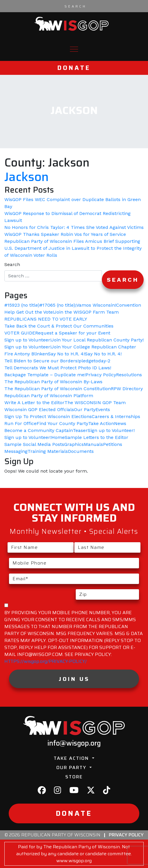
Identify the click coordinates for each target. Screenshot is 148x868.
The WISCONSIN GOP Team (95, 403)
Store (74, 777)
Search (12, 264)
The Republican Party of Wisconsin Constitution (58, 389)
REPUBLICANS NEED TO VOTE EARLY (46, 319)
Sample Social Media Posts (34, 444)
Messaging (16, 451)
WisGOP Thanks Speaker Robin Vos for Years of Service (65, 234)
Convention (129, 305)
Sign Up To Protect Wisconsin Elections (48, 416)
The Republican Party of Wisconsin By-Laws (53, 382)
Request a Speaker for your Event (73, 333)
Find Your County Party (62, 423)
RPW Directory (127, 389)
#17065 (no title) (57, 305)
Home (58, 437)
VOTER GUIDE (20, 333)
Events (103, 409)
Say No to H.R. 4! (66, 354)
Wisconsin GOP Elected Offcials (39, 409)
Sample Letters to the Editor (96, 437)
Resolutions (129, 375)
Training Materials (48, 451)
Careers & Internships (116, 416)
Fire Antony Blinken (26, 354)
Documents (81, 451)
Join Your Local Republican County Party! (98, 340)
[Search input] (75, 6)
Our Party (85, 409)
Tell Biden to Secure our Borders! (41, 361)
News (120, 423)
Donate (74, 68)
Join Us (74, 679)
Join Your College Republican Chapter (94, 347)
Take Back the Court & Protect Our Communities (59, 326)
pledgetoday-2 (94, 361)
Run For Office (20, 423)
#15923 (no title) (22, 305)
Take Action (101, 423)
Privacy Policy (101, 375)
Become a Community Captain (39, 430)
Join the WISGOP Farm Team (86, 312)
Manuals (93, 444)
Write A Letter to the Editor (34, 403)
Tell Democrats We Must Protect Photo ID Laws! (58, 368)
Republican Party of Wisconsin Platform (49, 396)
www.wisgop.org (74, 861)
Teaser (80, 430)
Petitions (113, 444)
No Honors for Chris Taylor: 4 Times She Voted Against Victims (74, 227)
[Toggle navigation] (74, 49)
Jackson (27, 177)
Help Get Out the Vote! (29, 312)
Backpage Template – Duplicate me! (45, 375)
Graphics (74, 444)
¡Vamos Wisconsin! (96, 305)
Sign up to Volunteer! (28, 340)
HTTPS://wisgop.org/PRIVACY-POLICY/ (46, 661)
